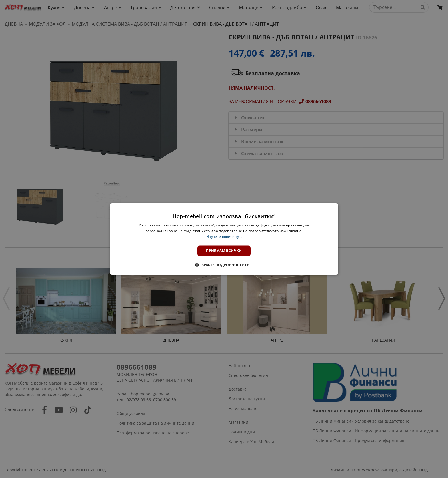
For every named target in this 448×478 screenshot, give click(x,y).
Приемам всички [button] (224, 251)
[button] (224, 265)
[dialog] (224, 239)
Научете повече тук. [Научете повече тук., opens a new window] (224, 237)
